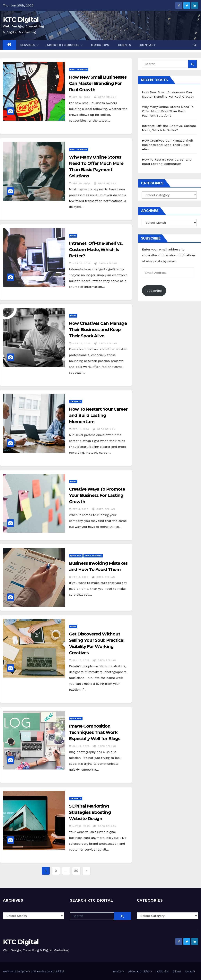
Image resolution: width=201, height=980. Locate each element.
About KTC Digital (65, 45)
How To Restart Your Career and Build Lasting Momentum (98, 415)
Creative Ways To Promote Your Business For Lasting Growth (97, 495)
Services (29, 45)
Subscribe (154, 291)
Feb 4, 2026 (80, 509)
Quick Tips (100, 45)
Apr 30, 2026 (81, 97)
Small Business (79, 70)
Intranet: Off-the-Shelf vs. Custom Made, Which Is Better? (96, 250)
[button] (195, 45)
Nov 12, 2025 (81, 826)
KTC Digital (21, 20)
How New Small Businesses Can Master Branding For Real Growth (98, 83)
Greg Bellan (105, 97)
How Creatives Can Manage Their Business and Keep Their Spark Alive (98, 330)
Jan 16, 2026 (81, 660)
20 (76, 871)
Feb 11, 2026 (81, 429)
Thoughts (76, 402)
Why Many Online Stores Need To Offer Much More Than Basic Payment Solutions (168, 111)
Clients (124, 45)
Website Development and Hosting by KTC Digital (34, 971)
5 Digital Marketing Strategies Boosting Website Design (90, 812)
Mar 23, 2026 (82, 263)
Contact (148, 45)
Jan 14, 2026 (81, 746)
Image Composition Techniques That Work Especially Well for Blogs (95, 732)
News (73, 236)
